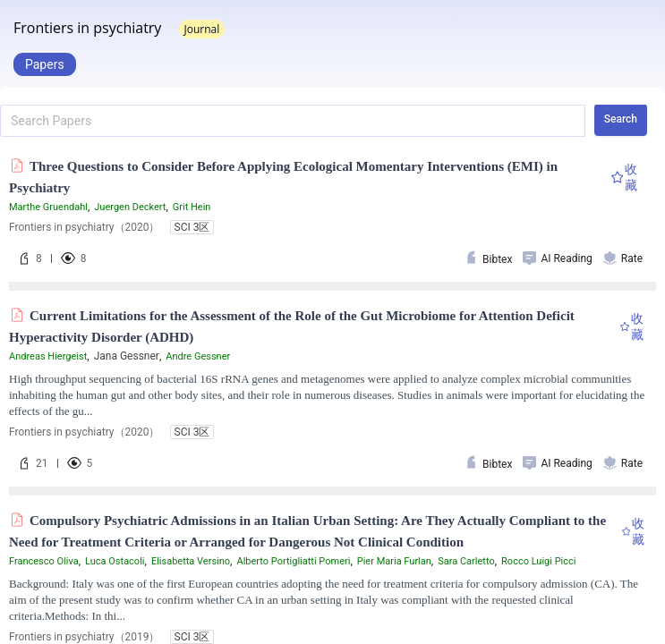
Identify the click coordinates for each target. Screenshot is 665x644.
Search (621, 119)
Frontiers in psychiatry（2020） (85, 227)
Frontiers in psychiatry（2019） (85, 637)
